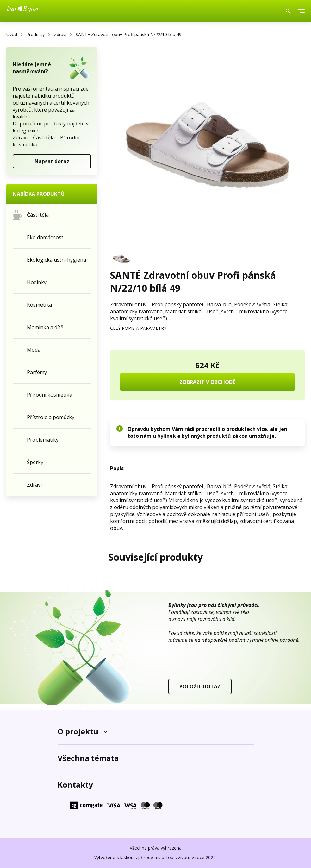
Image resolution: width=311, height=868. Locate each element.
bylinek (167, 436)
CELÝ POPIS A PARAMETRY (138, 328)
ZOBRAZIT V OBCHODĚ (207, 382)
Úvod (12, 34)
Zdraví (60, 34)
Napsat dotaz (52, 161)
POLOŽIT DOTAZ (200, 686)
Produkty (35, 34)
